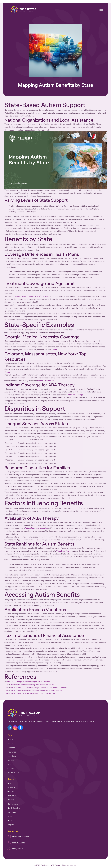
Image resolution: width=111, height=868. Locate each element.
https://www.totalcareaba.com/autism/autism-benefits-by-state (37, 690)
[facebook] (20, 728)
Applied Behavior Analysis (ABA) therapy (31, 296)
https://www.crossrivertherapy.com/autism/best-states (33, 693)
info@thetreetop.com (21, 837)
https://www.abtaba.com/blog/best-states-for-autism (33, 685)
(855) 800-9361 (18, 843)
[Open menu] (101, 9)
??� (6, 685)
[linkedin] (10, 728)
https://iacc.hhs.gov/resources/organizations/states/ (28, 682)
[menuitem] (55, 739)
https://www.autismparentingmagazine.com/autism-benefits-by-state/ (40, 688)
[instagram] (15, 728)
